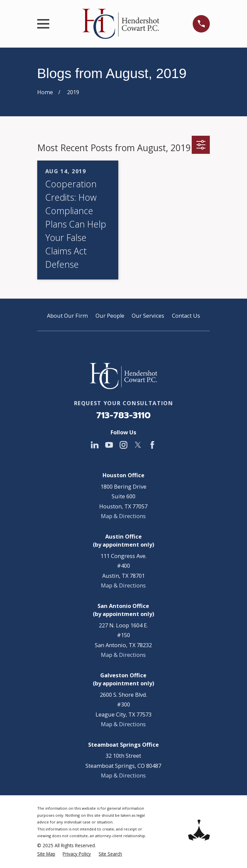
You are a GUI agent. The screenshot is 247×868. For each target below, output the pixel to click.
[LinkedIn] (95, 445)
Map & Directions (123, 516)
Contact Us (186, 316)
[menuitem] (46, 854)
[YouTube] (109, 445)
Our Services (148, 316)
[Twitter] (138, 445)
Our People (110, 316)
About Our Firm (67, 316)
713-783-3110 (123, 415)
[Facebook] (152, 445)
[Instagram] (123, 445)
